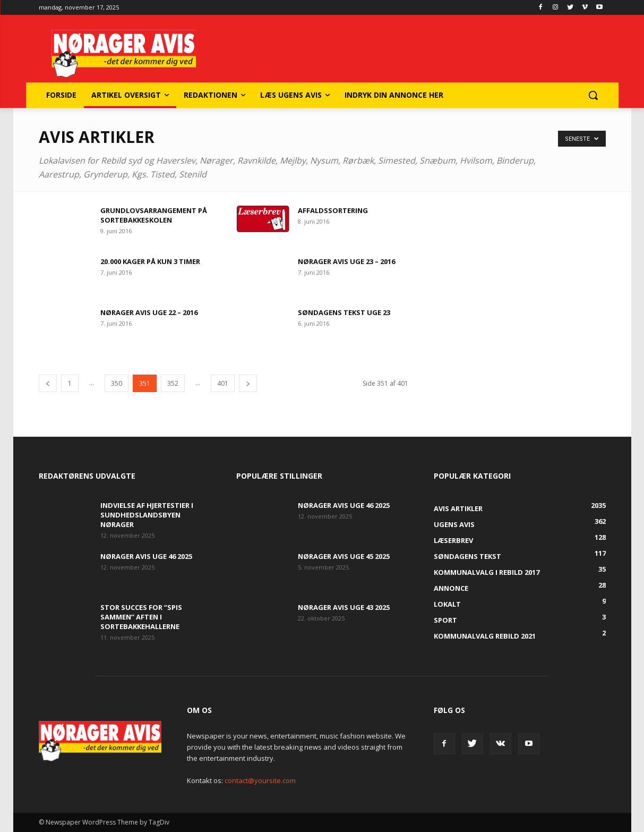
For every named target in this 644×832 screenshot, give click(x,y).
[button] (593, 95)
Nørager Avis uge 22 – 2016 (149, 312)
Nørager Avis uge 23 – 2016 (346, 261)
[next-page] (248, 383)
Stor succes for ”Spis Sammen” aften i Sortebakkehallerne (141, 617)
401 (223, 383)
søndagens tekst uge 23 (344, 312)
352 (173, 383)
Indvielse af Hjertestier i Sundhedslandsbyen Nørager (147, 515)
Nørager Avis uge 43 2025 (344, 607)
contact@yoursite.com (260, 780)
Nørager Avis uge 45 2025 (344, 556)
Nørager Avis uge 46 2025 (146, 556)
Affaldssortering (333, 210)
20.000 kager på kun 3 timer (150, 261)
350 (117, 383)
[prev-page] (48, 383)
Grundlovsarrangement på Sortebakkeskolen (154, 215)
